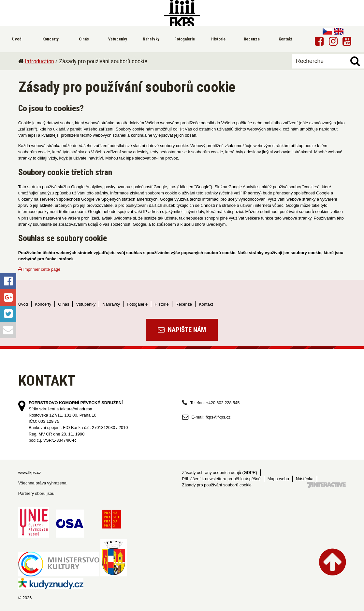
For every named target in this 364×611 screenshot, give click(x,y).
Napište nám (182, 330)
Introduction (40, 61)
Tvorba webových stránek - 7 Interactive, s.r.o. (327, 485)
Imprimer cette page (39, 269)
